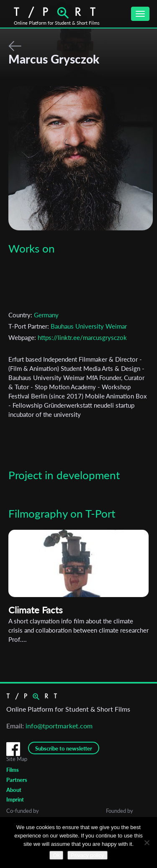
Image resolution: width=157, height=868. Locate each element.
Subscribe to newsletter (64, 748)
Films (13, 770)
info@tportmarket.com (59, 726)
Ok (56, 855)
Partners (17, 780)
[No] (147, 842)
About (14, 790)
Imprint (15, 799)
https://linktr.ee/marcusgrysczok (82, 337)
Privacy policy (87, 855)
